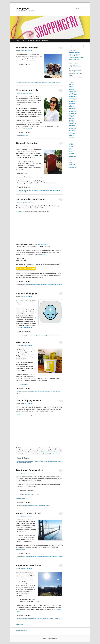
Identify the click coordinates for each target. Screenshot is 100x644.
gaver (37, 392)
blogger (30, 285)
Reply (27, 136)
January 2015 (72, 108)
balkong (30, 461)
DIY (33, 461)
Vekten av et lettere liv (27, 90)
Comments (73, 166)
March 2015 (72, 107)
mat (49, 285)
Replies (60, 619)
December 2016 (73, 95)
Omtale (24, 41)
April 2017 (71, 88)
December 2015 (73, 100)
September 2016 (73, 98)
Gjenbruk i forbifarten (27, 143)
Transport (71, 155)
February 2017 (72, 91)
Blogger (22, 83)
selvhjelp (45, 335)
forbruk (34, 392)
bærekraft (29, 190)
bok (33, 190)
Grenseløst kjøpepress (27, 48)
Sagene (58, 190)
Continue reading (31, 60)
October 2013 (72, 130)
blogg (35, 335)
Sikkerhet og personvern (22, 630)
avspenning (31, 335)
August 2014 (72, 115)
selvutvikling (53, 285)
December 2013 (73, 127)
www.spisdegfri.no (43, 245)
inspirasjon (33, 83)
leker (48, 190)
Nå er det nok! (23, 342)
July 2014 (71, 117)
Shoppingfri (23, 8)
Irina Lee (30, 50)
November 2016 (73, 96)
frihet (33, 285)
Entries (72, 164)
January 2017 (72, 93)
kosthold (43, 285)
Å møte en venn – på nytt (28, 513)
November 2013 (73, 129)
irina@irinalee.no (43, 254)
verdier (52, 83)
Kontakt (38, 41)
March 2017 (72, 90)
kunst (45, 190)
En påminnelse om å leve (29, 566)
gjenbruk (36, 190)
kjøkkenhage (51, 461)
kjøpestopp (39, 83)
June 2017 (71, 85)
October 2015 (72, 103)
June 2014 (71, 119)
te (57, 392)
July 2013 (71, 135)
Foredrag (71, 146)
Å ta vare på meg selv (27, 294)
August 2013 (72, 134)
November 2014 (73, 112)
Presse (71, 151)
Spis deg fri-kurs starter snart (31, 199)
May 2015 (71, 105)
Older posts (19, 624)
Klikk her (19, 212)
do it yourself (38, 461)
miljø (51, 190)
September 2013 (73, 132)
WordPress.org (73, 168)
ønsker (54, 190)
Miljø (22, 190)
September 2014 (73, 113)
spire (60, 461)
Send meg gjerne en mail (48, 452)
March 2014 (72, 122)
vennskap (51, 557)
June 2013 (71, 137)
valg (49, 83)
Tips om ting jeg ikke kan (29, 401)
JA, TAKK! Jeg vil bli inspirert (26, 269)
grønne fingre (44, 461)
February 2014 (72, 124)
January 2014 (72, 125)
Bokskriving (72, 145)
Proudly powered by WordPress (50, 638)
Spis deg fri (59, 285)
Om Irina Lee (31, 41)
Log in (70, 162)
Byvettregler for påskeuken (30, 470)
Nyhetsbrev (45, 41)
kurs (46, 285)
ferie (29, 83)
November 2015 (73, 102)
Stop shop (19, 463)
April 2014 (71, 120)
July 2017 (71, 83)
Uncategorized (72, 157)
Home (18, 41)
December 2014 (73, 110)
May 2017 (71, 86)
